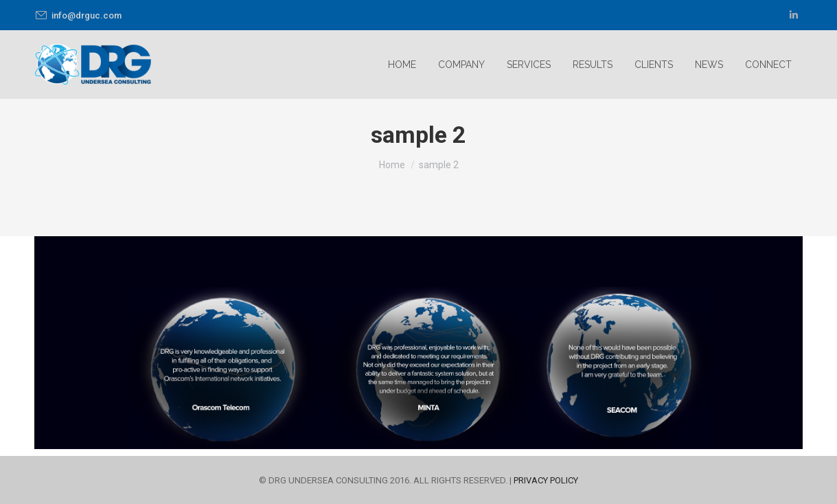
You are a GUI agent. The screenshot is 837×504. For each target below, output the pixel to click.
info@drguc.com (78, 15)
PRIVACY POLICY (546, 480)
